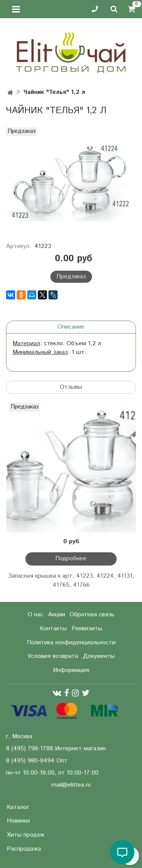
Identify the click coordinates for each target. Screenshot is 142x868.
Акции (57, 615)
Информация (71, 670)
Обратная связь (92, 615)
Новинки (18, 821)
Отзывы (71, 387)
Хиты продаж (26, 835)
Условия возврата (53, 656)
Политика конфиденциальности (71, 643)
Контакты (53, 629)
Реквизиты (87, 629)
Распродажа (24, 849)
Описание (71, 327)
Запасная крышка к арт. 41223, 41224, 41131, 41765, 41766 (71, 580)
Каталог (18, 807)
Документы (99, 656)
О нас (35, 615)
